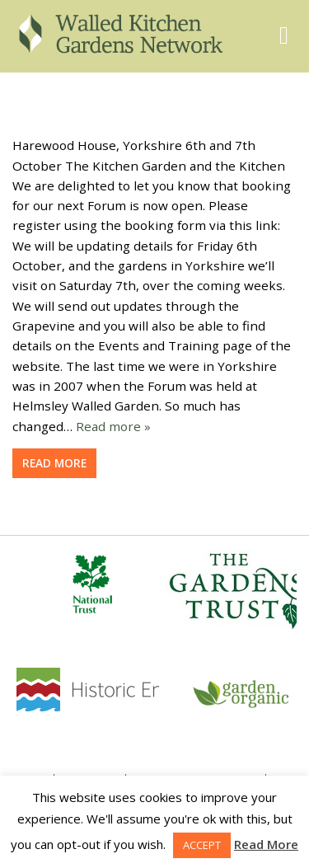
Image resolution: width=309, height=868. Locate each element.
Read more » (113, 426)
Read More (266, 844)
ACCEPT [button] (202, 845)
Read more (54, 463)
